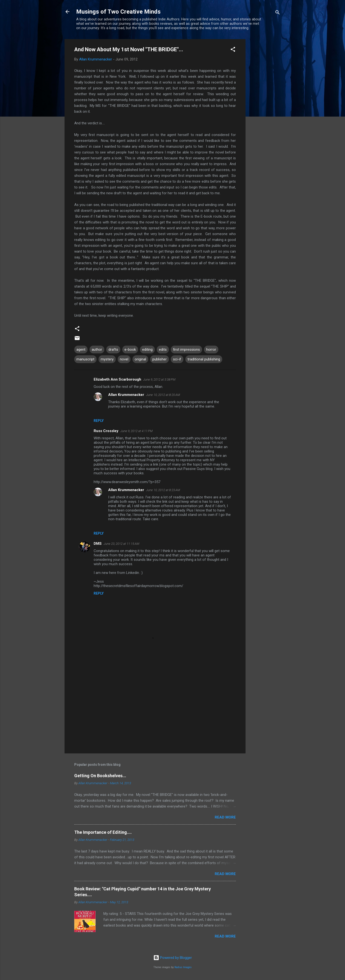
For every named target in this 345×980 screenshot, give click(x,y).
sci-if (177, 359)
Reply (99, 421)
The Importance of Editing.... (103, 832)
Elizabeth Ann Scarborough (117, 379)
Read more (225, 817)
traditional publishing (204, 359)
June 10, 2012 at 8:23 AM (163, 490)
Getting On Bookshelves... (100, 776)
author (97, 349)
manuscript (85, 359)
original (140, 359)
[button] (233, 50)
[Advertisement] (265, 112)
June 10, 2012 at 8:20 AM (163, 395)
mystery (107, 359)
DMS (98, 544)
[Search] (278, 13)
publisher (160, 359)
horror (211, 349)
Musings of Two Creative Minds (118, 12)
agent (81, 349)
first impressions (186, 349)
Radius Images (183, 967)
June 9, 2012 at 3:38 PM (159, 379)
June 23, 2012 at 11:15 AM (121, 544)
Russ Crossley (106, 431)
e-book (130, 349)
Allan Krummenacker (126, 395)
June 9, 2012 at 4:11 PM (136, 431)
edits (163, 349)
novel (124, 359)
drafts (113, 349)
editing (147, 349)
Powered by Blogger (173, 958)
